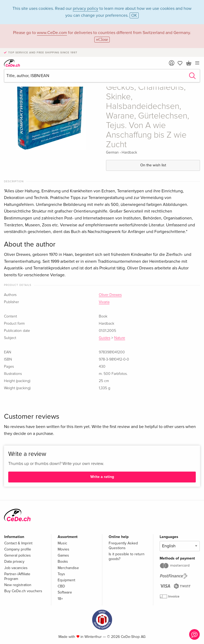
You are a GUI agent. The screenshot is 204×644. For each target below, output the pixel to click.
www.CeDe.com (52, 33)
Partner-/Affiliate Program (17, 576)
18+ (60, 599)
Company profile (18, 549)
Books (63, 562)
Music (62, 543)
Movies (63, 549)
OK (134, 15)
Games (63, 555)
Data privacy (14, 562)
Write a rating (102, 477)
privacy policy (86, 9)
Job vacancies (16, 568)
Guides (105, 338)
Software (65, 592)
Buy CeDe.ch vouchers (23, 591)
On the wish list (153, 165)
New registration (18, 585)
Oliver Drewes (110, 295)
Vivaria (104, 302)
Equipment (66, 580)
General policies (18, 555)
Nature (120, 338)
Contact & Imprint (18, 543)
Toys (61, 574)
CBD (61, 586)
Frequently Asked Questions (123, 546)
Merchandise (68, 568)
